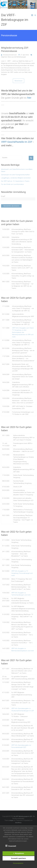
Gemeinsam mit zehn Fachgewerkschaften (15, 175)
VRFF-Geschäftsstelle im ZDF (17, 142)
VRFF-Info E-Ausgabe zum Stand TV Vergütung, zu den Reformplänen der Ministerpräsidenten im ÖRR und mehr (23, 332)
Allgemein (4, 57)
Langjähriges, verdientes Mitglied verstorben (16, 178)
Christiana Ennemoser (10, 55)
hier (29, 98)
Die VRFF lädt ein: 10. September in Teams (15, 181)
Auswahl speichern (18, 858)
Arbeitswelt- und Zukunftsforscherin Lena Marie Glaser (17, 170)
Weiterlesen (18, 81)
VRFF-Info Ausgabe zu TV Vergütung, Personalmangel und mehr (22, 573)
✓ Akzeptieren (18, 853)
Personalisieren (18, 863)
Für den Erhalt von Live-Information (12, 184)
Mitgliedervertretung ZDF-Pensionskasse (15, 49)
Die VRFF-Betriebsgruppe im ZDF (15, 20)
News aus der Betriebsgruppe (17, 57)
